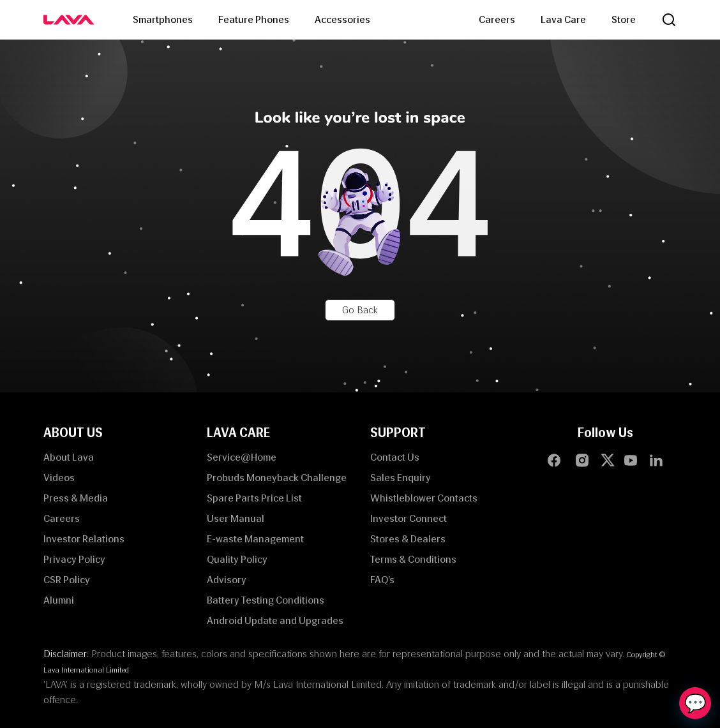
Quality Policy (237, 559)
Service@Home (242, 457)
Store (624, 19)
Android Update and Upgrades (275, 620)
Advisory (227, 580)
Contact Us (395, 457)
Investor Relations (84, 539)
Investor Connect (409, 518)
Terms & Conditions (413, 559)
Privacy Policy (74, 559)
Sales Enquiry (401, 478)
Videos (59, 478)
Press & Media (76, 498)
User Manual (236, 518)
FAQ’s (382, 580)
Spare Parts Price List (254, 498)
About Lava (69, 457)
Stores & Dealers (408, 539)
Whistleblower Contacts (424, 498)
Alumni (59, 600)
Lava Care (563, 19)
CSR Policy (67, 580)
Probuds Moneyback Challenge (277, 478)
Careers (497, 19)
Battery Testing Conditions (266, 600)
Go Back (360, 310)
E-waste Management (255, 539)
